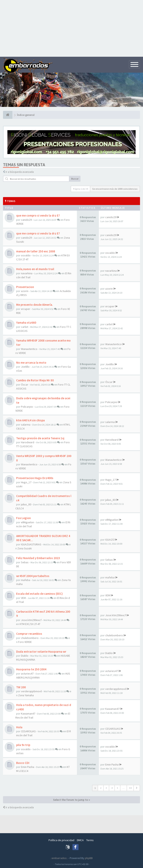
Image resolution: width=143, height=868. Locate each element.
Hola (19, 727)
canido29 (26, 220)
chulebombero (30, 638)
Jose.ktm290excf (31, 620)
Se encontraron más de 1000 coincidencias (115, 189)
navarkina (27, 273)
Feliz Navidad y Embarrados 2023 (38, 558)
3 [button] (106, 788)
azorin (25, 291)
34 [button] (130, 788)
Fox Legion (23, 518)
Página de (80, 189)
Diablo (25, 656)
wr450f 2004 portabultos (33, 576)
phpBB (89, 858)
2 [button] (101, 788)
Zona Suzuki (25, 548)
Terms (90, 840)
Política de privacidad (61, 840)
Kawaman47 (28, 714)
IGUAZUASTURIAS (31, 544)
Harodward (28, 442)
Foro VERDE (25, 642)
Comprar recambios (29, 634)
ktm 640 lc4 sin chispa (30, 420)
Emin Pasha (28, 767)
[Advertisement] (71, 28)
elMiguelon (27, 522)
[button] (137, 788)
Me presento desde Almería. (35, 305)
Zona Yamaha (26, 695)
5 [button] (117, 788)
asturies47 (27, 674)
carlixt (25, 327)
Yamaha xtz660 (26, 323)
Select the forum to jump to (72, 800)
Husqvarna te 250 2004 (31, 669)
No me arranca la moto (31, 363)
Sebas (25, 562)
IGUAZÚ (110, 540)
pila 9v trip (23, 745)
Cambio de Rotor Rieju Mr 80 (35, 380)
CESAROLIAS (28, 731)
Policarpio (27, 407)
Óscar (25, 385)
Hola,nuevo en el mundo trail (35, 269)
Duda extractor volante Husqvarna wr (41, 652)
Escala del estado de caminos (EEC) (39, 594)
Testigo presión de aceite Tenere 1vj (40, 438)
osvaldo (26, 255)
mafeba (26, 580)
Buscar (75, 179)
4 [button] (112, 788)
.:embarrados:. (59, 858)
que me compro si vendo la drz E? (38, 215)
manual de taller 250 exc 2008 (36, 251)
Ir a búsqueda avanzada (20, 172)
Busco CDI (23, 763)
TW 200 (21, 687)
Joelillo (25, 367)
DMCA (80, 840)
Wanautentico (29, 349)
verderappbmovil (31, 691)
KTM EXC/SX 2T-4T (30, 624)
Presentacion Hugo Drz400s (35, 478)
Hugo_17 (26, 482)
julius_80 (26, 504)
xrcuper (26, 309)
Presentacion (25, 287)
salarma (26, 425)
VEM (23, 598)
